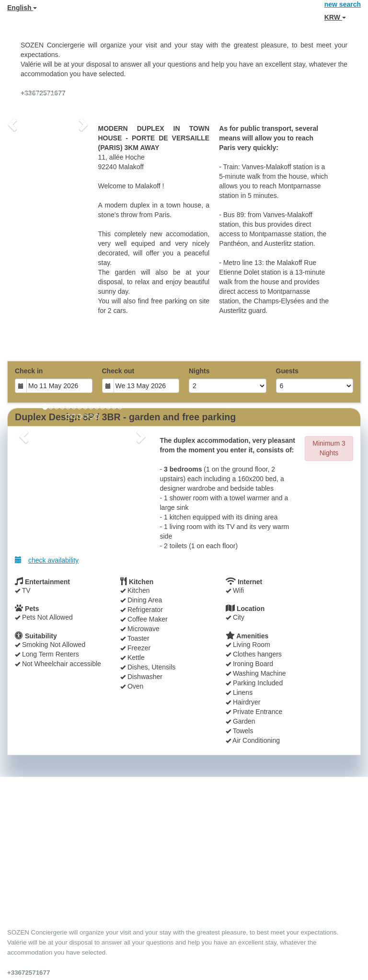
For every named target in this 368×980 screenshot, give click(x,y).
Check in (29, 371)
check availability (47, 560)
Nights (199, 371)
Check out (118, 371)
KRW (335, 17)
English (22, 8)
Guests (287, 371)
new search (343, 4)
